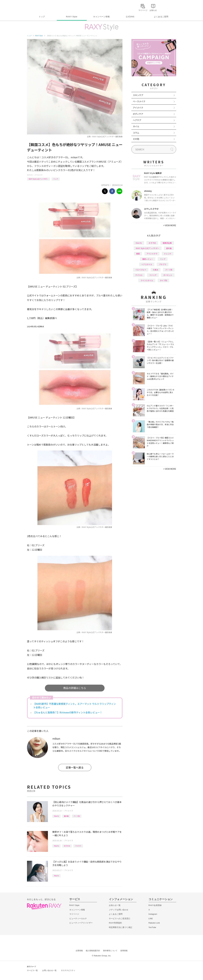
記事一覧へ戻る (75, 767)
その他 (136, 139)
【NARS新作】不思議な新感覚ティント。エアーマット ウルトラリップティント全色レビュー (75, 705)
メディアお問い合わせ (119, 910)
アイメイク (39, 175)
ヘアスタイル (147, 264)
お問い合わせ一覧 (49, 970)
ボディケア (138, 114)
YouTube (152, 927)
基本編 (66, 816)
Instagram (153, 914)
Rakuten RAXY (40, 7)
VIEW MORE (170, 225)
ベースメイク (139, 101)
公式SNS (130, 17)
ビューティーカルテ (78, 919)
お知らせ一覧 (115, 905)
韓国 (138, 254)
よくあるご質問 (161, 17)
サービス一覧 (32, 970)
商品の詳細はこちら (75, 688)
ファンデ (153, 275)
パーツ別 (77, 816)
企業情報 (79, 951)
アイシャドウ (152, 254)
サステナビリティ (68, 970)
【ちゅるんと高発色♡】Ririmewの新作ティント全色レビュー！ (68, 712)
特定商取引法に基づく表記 (121, 927)
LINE (151, 919)
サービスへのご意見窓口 (120, 919)
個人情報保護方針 (93, 951)
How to (56, 816)
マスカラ (78, 846)
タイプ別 (163, 280)
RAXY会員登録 (155, 905)
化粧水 (156, 270)
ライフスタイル (147, 280)
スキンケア (138, 95)
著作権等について (110, 951)
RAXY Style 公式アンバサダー (38, 179)
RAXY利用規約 (115, 923)
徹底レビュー (148, 259)
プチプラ (163, 264)
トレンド (168, 254)
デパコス (139, 275)
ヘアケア (137, 120)
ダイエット (168, 275)
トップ (42, 17)
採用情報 (124, 951)
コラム (136, 133)
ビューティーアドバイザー (81, 923)
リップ (56, 179)
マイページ (74, 914)
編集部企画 (167, 243)
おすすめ (67, 846)
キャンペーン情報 (101, 17)
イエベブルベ (141, 270)
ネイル (136, 126)
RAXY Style (72, 17)
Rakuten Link (154, 923)
